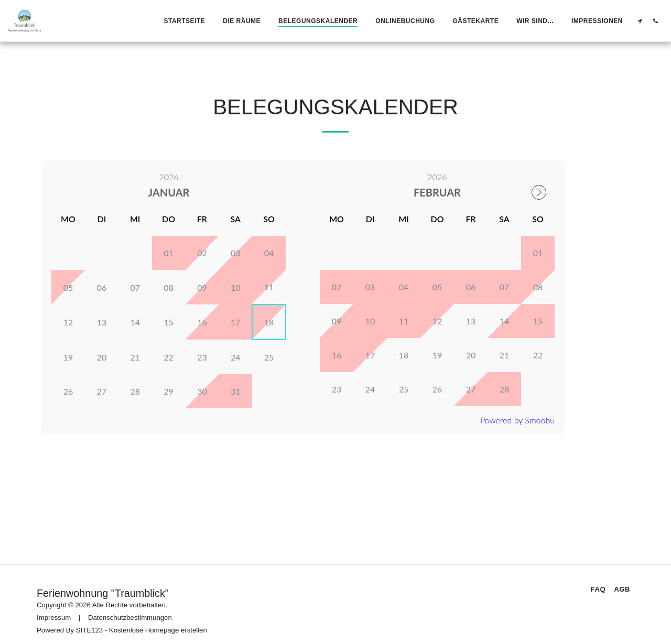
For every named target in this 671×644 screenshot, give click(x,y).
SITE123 (89, 623)
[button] (640, 21)
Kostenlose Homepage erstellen (158, 623)
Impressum (54, 610)
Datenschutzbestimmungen (130, 610)
